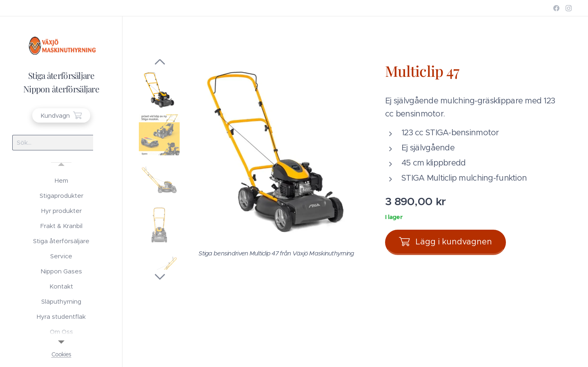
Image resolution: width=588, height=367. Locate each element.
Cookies (61, 354)
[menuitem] (61, 180)
